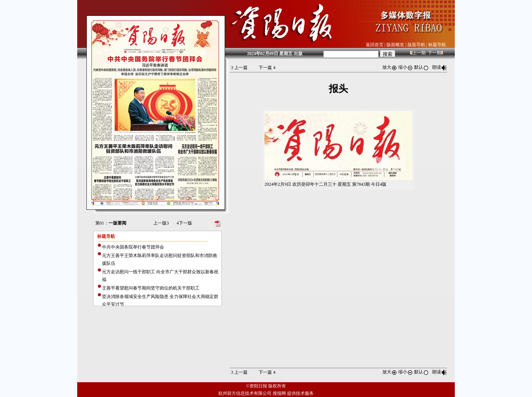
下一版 (184, 223)
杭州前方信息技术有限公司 (245, 393)
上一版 (161, 223)
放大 (390, 67)
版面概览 (395, 45)
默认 (422, 67)
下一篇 (267, 68)
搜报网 (279, 393)
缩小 (406, 67)
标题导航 (437, 45)
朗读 (440, 67)
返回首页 (375, 45)
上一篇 (239, 68)
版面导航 (416, 45)
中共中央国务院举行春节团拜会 (133, 247)
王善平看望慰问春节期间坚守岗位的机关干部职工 (151, 288)
